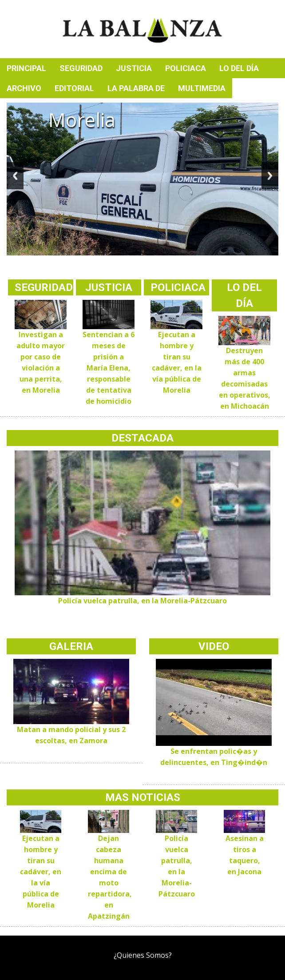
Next (270, 176)
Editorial (74, 88)
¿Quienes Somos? (143, 955)
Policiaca (186, 68)
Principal (26, 68)
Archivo (24, 88)
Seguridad (81, 68)
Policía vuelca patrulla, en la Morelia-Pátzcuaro (142, 601)
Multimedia (202, 88)
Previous (15, 176)
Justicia (134, 68)
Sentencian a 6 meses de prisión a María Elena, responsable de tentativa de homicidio (109, 368)
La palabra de (136, 88)
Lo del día (239, 68)
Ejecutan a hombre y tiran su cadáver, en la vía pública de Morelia (41, 872)
